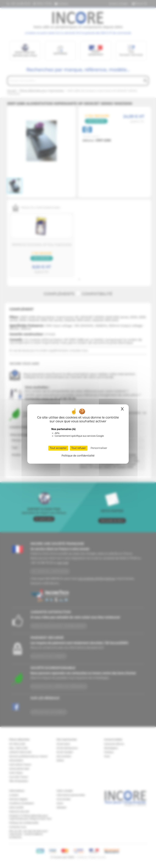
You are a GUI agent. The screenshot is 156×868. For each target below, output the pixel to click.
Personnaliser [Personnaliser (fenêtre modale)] (99, 448)
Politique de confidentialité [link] (78, 456)
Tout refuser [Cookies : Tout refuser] (79, 448)
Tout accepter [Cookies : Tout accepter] (58, 448)
